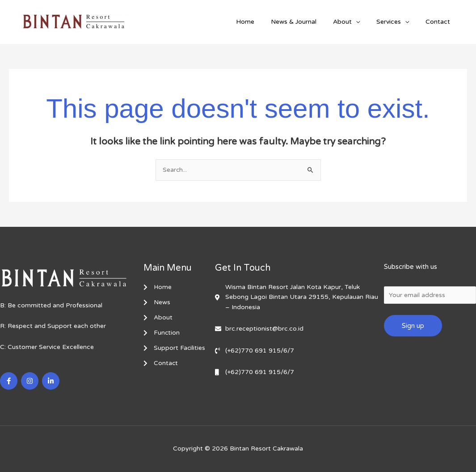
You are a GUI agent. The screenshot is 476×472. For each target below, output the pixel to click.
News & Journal (308, 22)
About (352, 22)
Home (263, 22)
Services (394, 22)
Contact (440, 22)
